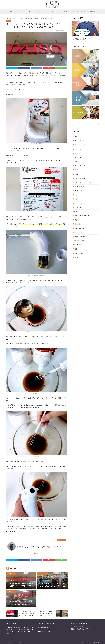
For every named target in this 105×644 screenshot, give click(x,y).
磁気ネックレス (79, 253)
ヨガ (76, 195)
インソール (78, 149)
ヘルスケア (78, 174)
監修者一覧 (93, 12)
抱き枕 (76, 220)
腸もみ (66, 12)
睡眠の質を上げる (12, 12)
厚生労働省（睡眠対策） (77, 627)
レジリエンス (78, 207)
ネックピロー (78, 153)
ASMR (76, 137)
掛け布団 (77, 224)
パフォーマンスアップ (81, 157)
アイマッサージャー (80, 141)
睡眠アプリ (78, 245)
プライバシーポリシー (12, 642)
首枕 (76, 261)
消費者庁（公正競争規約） (78, 630)
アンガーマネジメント (81, 145)
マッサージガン (79, 187)
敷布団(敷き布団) (80, 228)
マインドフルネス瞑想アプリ (83, 182)
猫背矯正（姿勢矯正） (81, 237)
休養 (52, 12)
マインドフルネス (80, 178)
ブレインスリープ (80, 166)
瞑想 (76, 249)
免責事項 (21, 642)
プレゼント (78, 170)
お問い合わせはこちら (44, 631)
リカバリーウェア (26, 12)
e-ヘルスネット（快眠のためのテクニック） (83, 628)
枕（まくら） (78, 232)
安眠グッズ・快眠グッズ (79, 12)
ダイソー (8, 21)
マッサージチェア (80, 191)
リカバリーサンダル (80, 203)
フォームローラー (80, 162)
